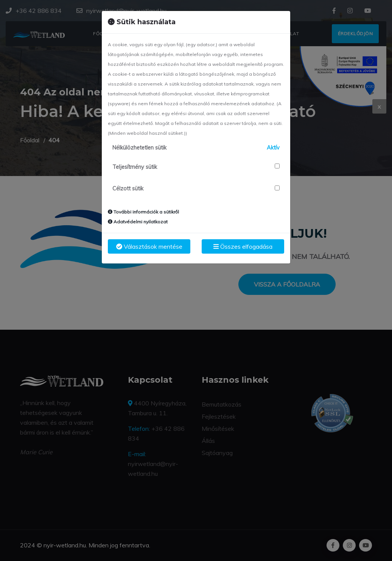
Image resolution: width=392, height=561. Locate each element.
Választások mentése (149, 246)
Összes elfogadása (243, 246)
